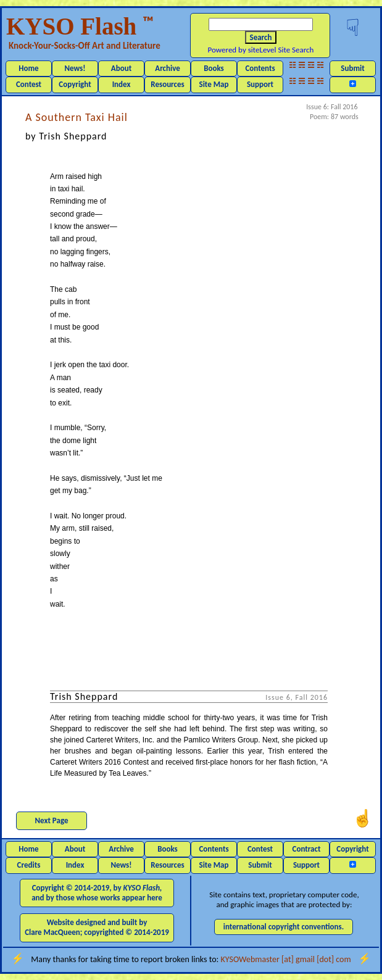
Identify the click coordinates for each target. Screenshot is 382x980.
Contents (260, 68)
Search (261, 37)
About (121, 68)
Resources (167, 84)
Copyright (75, 84)
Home (28, 68)
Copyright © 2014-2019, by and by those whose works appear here (97, 893)
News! (75, 68)
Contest (29, 84)
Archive (168, 68)
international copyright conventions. (284, 927)
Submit (352, 68)
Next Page (52, 820)
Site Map (214, 84)
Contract (307, 849)
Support (260, 84)
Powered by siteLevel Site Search (261, 50)
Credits (29, 865)
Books (214, 68)
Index (122, 84)
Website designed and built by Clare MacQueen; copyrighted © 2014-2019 (97, 927)
